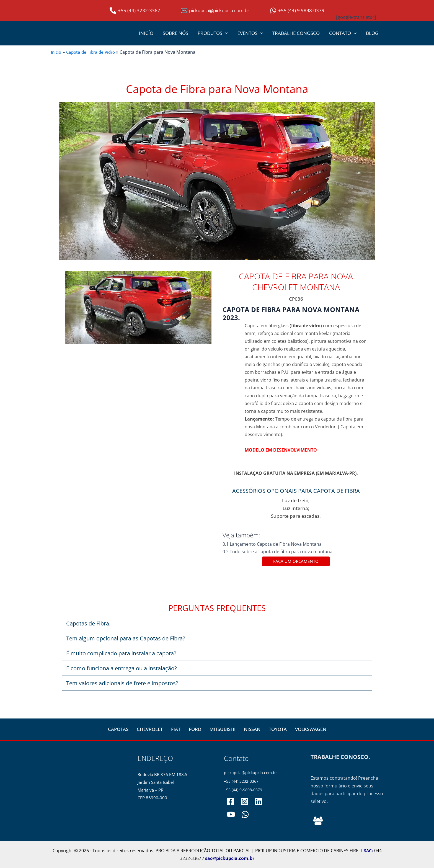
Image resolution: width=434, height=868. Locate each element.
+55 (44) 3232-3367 (243, 782)
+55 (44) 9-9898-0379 (245, 791)
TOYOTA (278, 730)
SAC (368, 851)
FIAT (176, 730)
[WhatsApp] (244, 816)
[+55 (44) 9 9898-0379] (297, 11)
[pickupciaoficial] (230, 803)
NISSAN (252, 730)
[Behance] (318, 821)
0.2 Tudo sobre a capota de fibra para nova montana (278, 552)
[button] (225, 33)
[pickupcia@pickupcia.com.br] (215, 11)
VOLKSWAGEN (311, 730)
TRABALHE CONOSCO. (340, 757)
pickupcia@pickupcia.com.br (251, 773)
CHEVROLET (150, 730)
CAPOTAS (118, 730)
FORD (195, 730)
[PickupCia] (231, 816)
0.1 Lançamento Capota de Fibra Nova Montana (273, 544)
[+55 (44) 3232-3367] (135, 11)
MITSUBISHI (223, 730)
